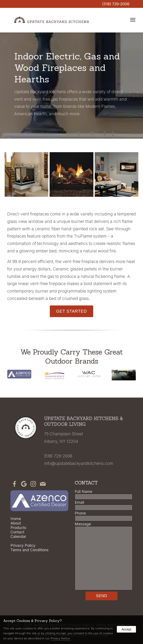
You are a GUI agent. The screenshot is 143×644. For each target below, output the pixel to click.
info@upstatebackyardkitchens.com (79, 463)
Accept (126, 629)
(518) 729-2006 (116, 4)
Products (18, 528)
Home (16, 519)
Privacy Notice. (61, 638)
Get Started (71, 311)
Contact (17, 532)
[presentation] (15, 485)
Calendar (18, 536)
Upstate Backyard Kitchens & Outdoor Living (83, 421)
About (16, 523)
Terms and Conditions (29, 550)
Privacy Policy (23, 545)
